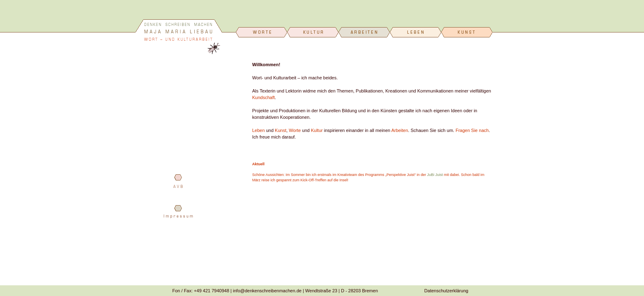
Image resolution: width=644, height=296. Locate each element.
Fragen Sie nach (472, 130)
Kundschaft (263, 97)
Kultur (317, 130)
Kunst (281, 130)
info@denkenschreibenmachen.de (267, 291)
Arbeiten (400, 130)
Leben (259, 130)
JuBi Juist (435, 175)
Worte (295, 130)
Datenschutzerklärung (446, 291)
